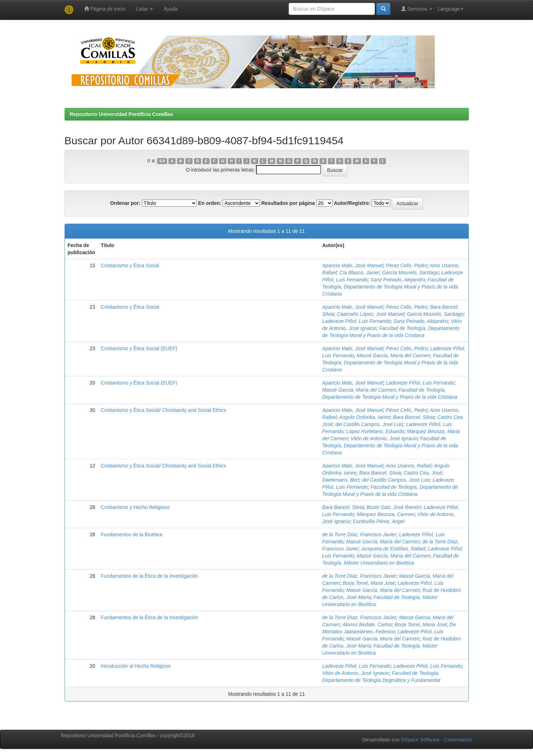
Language (450, 9)
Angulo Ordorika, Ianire (365, 417)
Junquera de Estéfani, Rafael (393, 549)
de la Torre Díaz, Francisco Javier (359, 534)
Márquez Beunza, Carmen (386, 514)
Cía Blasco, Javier (359, 273)
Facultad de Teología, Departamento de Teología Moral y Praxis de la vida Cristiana (390, 287)
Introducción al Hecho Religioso (136, 666)
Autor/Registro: (352, 203)
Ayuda (170, 9)
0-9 (162, 161)
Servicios (417, 9)
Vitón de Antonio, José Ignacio (384, 438)
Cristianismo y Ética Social (130, 265)
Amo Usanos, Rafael (409, 466)
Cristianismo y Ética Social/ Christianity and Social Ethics (163, 410)
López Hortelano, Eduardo (375, 431)
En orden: (210, 203)
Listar (144, 9)
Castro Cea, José (423, 473)
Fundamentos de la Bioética (132, 534)
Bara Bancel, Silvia (414, 417)
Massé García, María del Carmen (393, 355)
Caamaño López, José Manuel (371, 314)
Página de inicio (105, 9)
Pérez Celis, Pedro (407, 265)
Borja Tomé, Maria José (369, 583)
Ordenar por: (125, 203)
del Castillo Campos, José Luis (369, 424)
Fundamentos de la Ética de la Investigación (149, 576)
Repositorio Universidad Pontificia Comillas (121, 114)
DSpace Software (420, 740)
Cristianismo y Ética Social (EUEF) (139, 348)
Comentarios (458, 740)
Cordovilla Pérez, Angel (379, 521)
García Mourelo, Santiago (410, 273)
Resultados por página (288, 203)
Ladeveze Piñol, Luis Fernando (357, 321)
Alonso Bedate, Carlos (367, 625)
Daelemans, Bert (341, 480)
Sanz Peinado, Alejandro (398, 280)
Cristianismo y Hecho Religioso (135, 507)
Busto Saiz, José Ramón (394, 507)
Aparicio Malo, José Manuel (353, 265)
